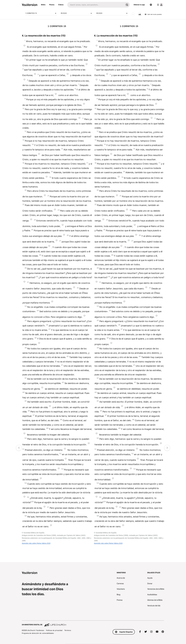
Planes (52, 5)
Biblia (43, 5)
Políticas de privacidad (54, 630)
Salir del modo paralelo (153, 14)
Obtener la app (139, 5)
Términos (68, 630)
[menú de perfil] (160, 5)
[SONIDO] (133, 14)
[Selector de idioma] (151, 5)
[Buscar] (96, 5)
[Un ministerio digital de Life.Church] (93, 624)
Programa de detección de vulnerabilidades (38, 633)
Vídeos (61, 5)
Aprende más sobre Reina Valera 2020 (36, 543)
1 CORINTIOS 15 (41, 13)
